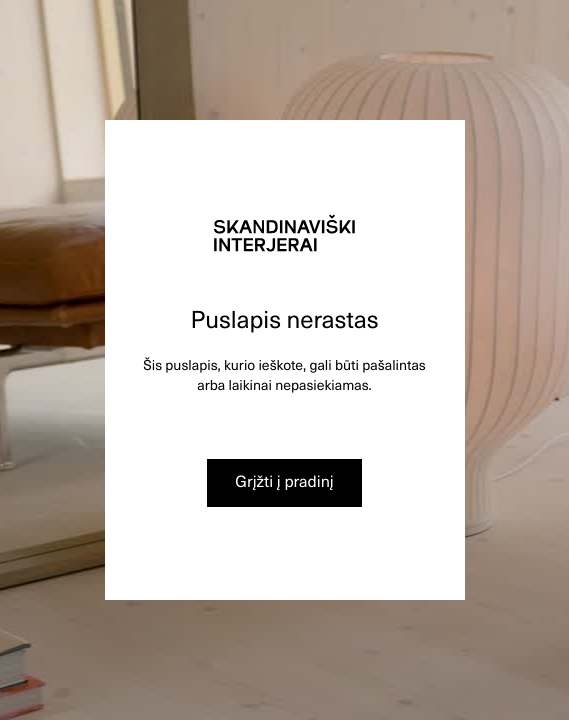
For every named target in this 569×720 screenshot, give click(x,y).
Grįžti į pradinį (284, 481)
